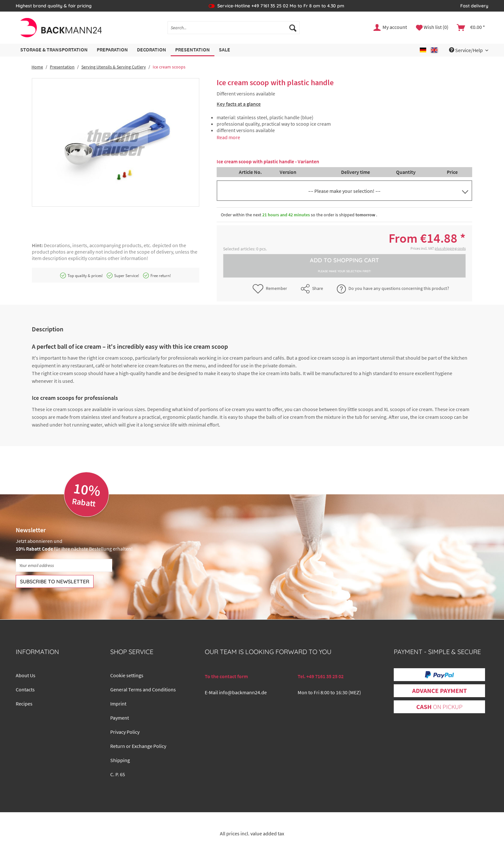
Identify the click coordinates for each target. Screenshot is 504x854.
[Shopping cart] (471, 28)
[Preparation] (112, 50)
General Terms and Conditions (143, 689)
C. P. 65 (118, 774)
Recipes (24, 704)
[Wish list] (432, 28)
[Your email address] (64, 565)
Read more (228, 137)
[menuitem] (234, 31)
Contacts (25, 689)
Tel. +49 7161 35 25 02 (321, 676)
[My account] (391, 28)
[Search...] (234, 28)
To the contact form (226, 676)
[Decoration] (152, 50)
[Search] (293, 28)
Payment (120, 718)
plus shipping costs (450, 248)
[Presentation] (193, 50)
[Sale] (225, 50)
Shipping (120, 760)
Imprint (118, 704)
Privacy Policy (125, 732)
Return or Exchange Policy (138, 746)
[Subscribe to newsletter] (55, 581)
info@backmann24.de (243, 692)
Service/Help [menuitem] (466, 50)
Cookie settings (127, 675)
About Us (26, 675)
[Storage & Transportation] (54, 50)
